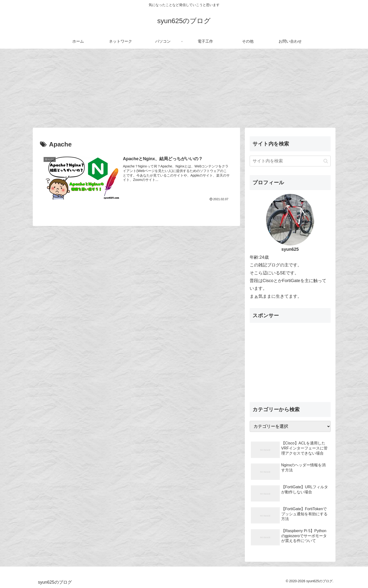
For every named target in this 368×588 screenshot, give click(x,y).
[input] (290, 161)
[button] (326, 161)
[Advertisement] (184, 88)
